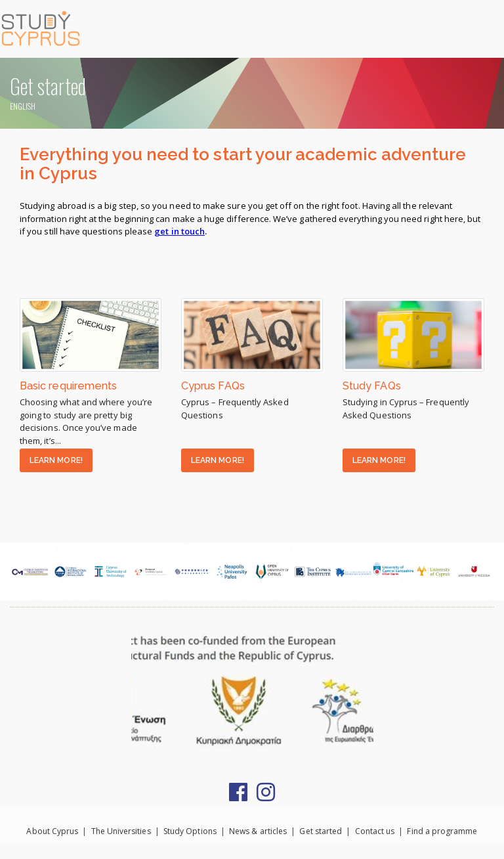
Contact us (375, 831)
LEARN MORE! (56, 460)
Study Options (190, 831)
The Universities (121, 831)
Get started (321, 831)
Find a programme (442, 831)
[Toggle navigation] (488, 29)
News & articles (258, 831)
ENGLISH (23, 106)
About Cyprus (52, 831)
